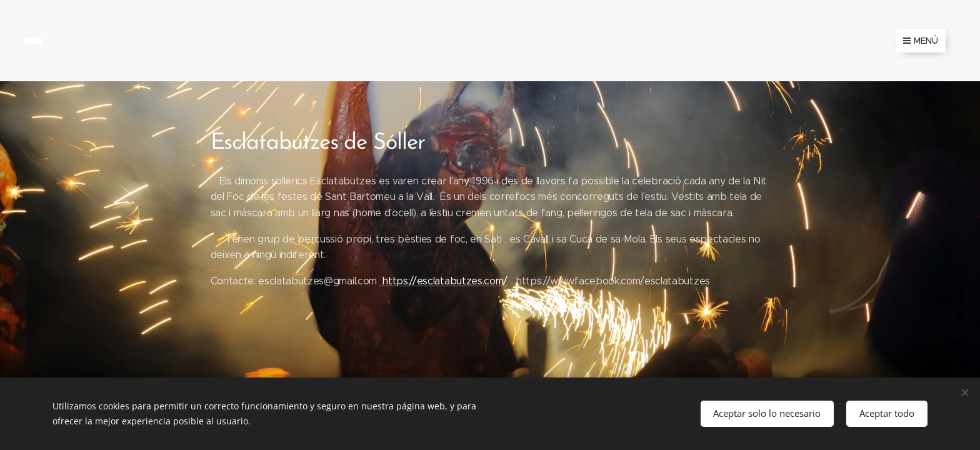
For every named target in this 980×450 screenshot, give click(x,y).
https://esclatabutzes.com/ (444, 281)
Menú (921, 41)
